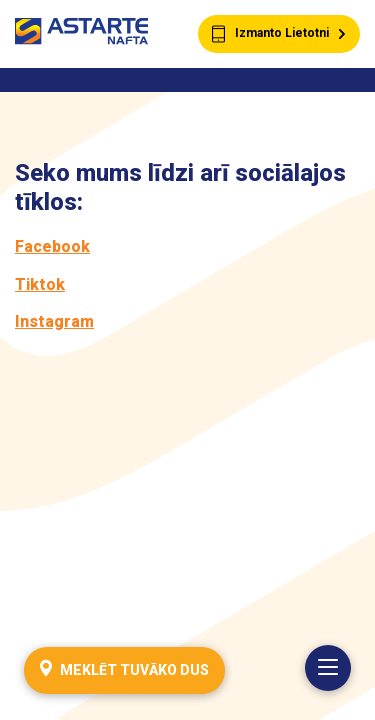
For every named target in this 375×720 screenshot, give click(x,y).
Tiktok (40, 284)
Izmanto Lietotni (279, 34)
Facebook (52, 246)
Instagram (54, 321)
